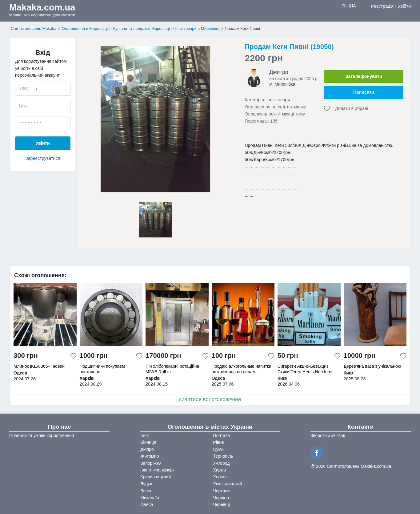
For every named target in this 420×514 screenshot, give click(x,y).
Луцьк (146, 484)
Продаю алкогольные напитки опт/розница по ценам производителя (242, 372)
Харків (220, 470)
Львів (146, 491)
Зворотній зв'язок (328, 435)
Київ (144, 435)
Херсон (221, 477)
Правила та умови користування (42, 435)
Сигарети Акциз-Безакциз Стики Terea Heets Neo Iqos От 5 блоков (308, 372)
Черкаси (222, 491)
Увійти (404, 6)
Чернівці (222, 504)
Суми (218, 449)
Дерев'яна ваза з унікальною (372, 366)
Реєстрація (382, 6)
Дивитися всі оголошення (210, 400)
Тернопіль (223, 456)
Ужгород (222, 463)
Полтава (222, 435)
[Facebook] (318, 452)
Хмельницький (228, 484)
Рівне (219, 442)
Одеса (147, 504)
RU (345, 6)
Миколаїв (150, 498)
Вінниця (148, 442)
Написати (364, 92)
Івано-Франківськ (157, 470)
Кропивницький (156, 477)
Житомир (150, 456)
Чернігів (221, 498)
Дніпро (147, 449)
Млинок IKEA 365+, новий (39, 366)
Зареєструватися (43, 158)
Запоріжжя (151, 463)
